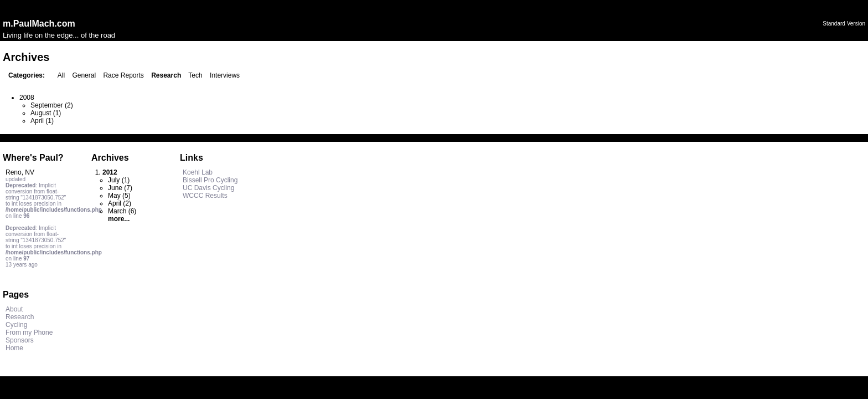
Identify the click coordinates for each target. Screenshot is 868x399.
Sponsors (20, 340)
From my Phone (29, 332)
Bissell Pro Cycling (210, 180)
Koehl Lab (198, 172)
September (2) (52, 105)
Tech (195, 75)
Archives (110, 158)
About (14, 309)
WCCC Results (205, 196)
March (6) (122, 211)
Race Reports (123, 75)
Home (14, 348)
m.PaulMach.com (39, 24)
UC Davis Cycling (208, 188)
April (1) (42, 121)
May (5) (119, 196)
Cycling (16, 325)
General (84, 75)
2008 (27, 98)
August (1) (46, 113)
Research (20, 317)
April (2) (120, 203)
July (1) (119, 180)
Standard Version (844, 24)
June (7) (120, 188)
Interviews (225, 75)
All (61, 75)
